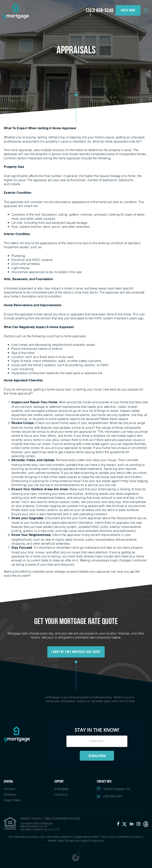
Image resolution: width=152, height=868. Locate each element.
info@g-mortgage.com (117, 789)
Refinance (10, 795)
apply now (128, 10)
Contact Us (61, 795)
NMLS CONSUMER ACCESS (63, 819)
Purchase (10, 789)
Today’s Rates (12, 800)
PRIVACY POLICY (31, 819)
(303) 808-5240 (100, 10)
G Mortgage (62, 789)
